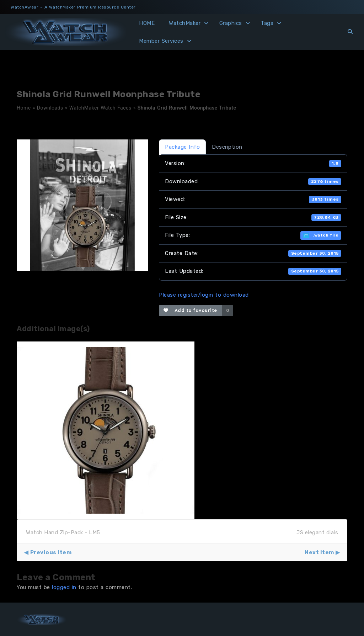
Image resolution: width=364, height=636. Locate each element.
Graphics (231, 23)
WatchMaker (185, 23)
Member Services (161, 41)
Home (24, 108)
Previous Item (51, 552)
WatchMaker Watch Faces (100, 108)
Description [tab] (227, 147)
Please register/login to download (204, 295)
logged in (64, 587)
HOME (147, 23)
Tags (267, 23)
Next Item (319, 552)
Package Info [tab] (182, 147)
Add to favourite (190, 310)
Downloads (50, 108)
